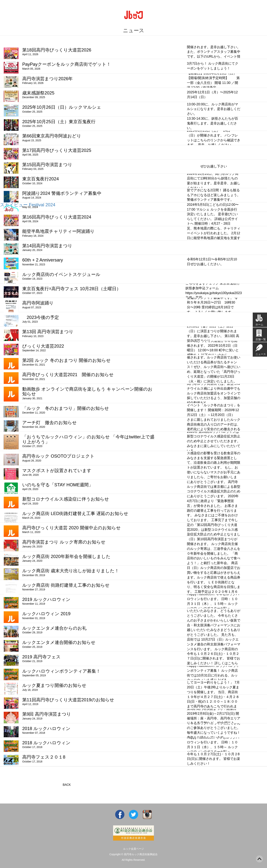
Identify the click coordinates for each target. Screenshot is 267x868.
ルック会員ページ (133, 849)
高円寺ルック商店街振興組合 (141, 854)
